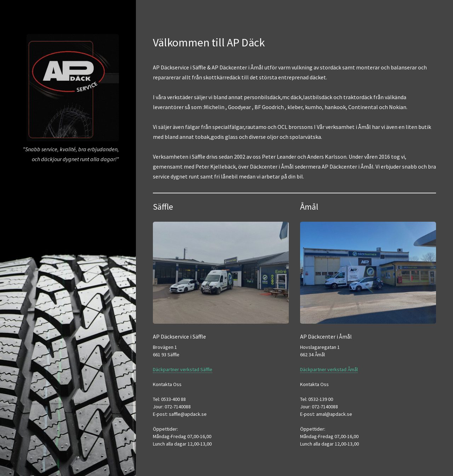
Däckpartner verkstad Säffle (183, 369)
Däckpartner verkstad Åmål (329, 369)
